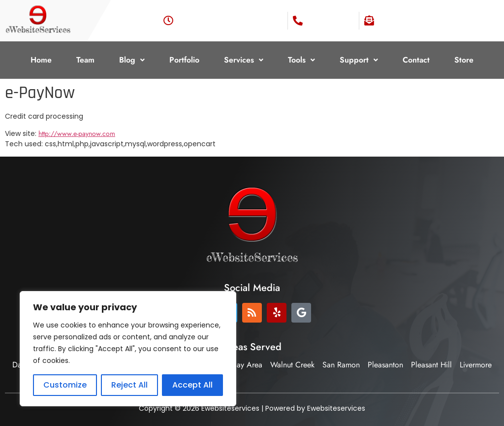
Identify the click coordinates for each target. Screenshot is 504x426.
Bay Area (247, 365)
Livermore (476, 365)
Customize (65, 385)
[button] (132, 60)
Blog (132, 60)
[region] (128, 349)
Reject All (129, 385)
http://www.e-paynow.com (77, 133)
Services (244, 60)
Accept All (192, 385)
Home (41, 60)
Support (359, 60)
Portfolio (184, 60)
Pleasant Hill (431, 365)
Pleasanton (385, 365)
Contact (416, 60)
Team (85, 60)
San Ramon (341, 365)
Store (464, 60)
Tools (301, 60)
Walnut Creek (292, 365)
